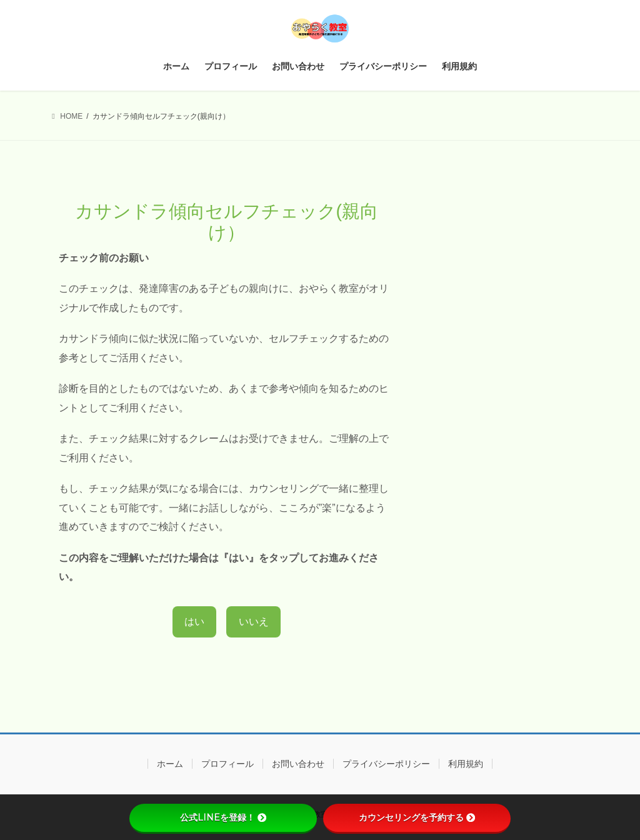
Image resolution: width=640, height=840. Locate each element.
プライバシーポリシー (386, 764)
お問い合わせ (298, 764)
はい (194, 622)
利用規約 (466, 764)
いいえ (254, 622)
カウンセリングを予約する (417, 817)
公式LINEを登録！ (223, 817)
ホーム (170, 764)
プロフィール (227, 764)
